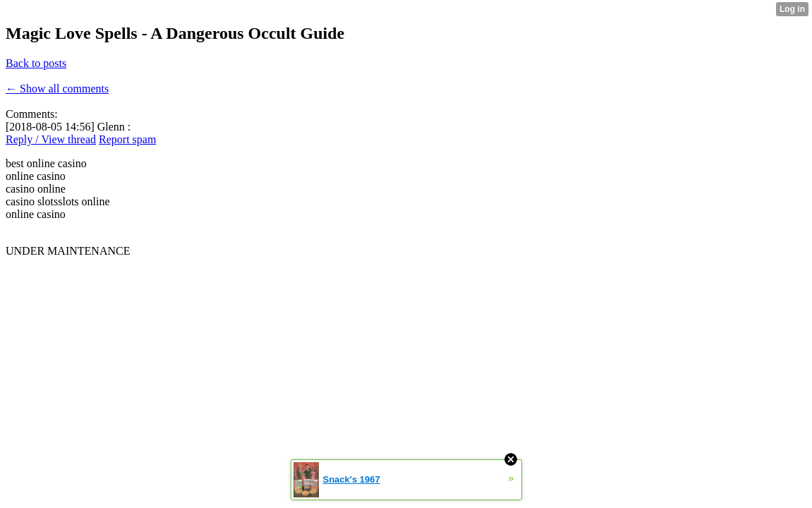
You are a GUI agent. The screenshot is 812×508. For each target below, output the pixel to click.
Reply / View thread (51, 139)
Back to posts (36, 63)
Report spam (127, 139)
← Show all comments (57, 89)
